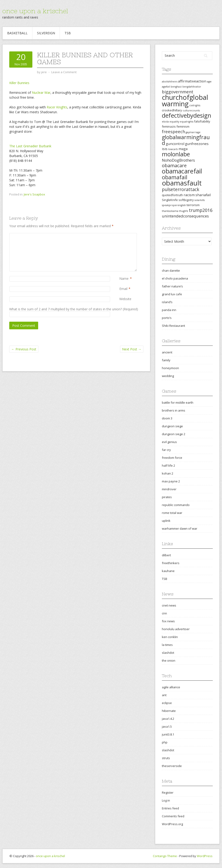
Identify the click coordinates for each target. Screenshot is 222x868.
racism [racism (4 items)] (189, 195)
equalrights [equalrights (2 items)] (187, 122)
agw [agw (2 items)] (209, 82)
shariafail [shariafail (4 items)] (203, 195)
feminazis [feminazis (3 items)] (169, 126)
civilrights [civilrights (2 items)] (195, 105)
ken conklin (170, 637)
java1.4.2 (168, 719)
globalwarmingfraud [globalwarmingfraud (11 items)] (186, 140)
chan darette (171, 270)
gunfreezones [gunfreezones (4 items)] (197, 144)
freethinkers (171, 563)
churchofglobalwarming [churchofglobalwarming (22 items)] (185, 100)
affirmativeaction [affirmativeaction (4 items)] (192, 81)
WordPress (205, 856)
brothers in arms (174, 410)
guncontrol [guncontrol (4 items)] (175, 144)
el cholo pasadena (175, 278)
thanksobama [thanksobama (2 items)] (170, 211)
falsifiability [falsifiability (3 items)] (202, 121)
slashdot (168, 653)
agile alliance (171, 687)
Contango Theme (165, 856)
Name (124, 278)
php (165, 742)
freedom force (172, 458)
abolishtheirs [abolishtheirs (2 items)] (170, 82)
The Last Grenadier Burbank (30, 146)
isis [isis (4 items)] (165, 149)
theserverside (172, 766)
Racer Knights (57, 107)
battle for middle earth (178, 403)
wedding (168, 376)
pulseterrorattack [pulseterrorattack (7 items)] (181, 189)
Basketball (17, 33)
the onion (169, 660)
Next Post (132, 349)
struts (166, 758)
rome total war (172, 513)
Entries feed (170, 808)
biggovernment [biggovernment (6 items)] (178, 92)
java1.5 (167, 726)
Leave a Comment (64, 72)
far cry (166, 450)
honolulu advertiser (176, 629)
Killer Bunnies (19, 83)
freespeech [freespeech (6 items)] (173, 131)
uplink (166, 521)
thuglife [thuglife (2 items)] (184, 211)
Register (168, 793)
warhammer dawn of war (180, 528)
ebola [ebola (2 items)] (165, 122)
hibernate (169, 711)
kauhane (168, 571)
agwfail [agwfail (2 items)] (166, 87)
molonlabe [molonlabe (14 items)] (176, 154)
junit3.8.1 (168, 734)
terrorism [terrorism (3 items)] (193, 205)
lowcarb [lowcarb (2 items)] (173, 149)
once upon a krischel (35, 11)
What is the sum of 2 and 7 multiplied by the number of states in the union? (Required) (74, 309)
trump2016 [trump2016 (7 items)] (201, 210)
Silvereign (46, 33)
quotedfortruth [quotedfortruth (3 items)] (172, 195)
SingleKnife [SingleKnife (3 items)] (170, 200)
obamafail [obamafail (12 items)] (175, 177)
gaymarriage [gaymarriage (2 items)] (193, 132)
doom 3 (167, 418)
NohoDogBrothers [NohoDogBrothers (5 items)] (178, 160)
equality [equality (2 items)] (174, 122)
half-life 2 (168, 465)
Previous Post (24, 349)
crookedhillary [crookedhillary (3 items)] (172, 110)
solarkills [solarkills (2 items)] (200, 200)
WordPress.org (172, 824)
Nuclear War (41, 93)
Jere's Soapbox (34, 194)
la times (167, 645)
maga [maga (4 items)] (183, 149)
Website (125, 299)
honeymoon (170, 368)
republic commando (176, 505)
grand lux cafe (172, 294)
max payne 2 (171, 481)
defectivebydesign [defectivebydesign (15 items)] (187, 115)
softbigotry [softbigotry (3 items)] (186, 200)
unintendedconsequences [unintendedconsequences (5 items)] (185, 216)
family (166, 360)
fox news (168, 621)
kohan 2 (168, 473)
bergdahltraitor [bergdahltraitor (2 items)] (192, 87)
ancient (167, 352)
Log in (166, 800)
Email (123, 289)
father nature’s (172, 286)
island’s (167, 302)
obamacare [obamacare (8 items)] (174, 165)
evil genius (169, 442)
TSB (68, 33)
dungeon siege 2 (174, 434)
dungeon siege (172, 426)
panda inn (169, 310)
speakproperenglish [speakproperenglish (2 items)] (174, 205)
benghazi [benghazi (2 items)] (176, 87)
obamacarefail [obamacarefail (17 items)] (182, 171)
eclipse (167, 703)
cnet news (169, 605)
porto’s (167, 318)
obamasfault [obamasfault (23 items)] (182, 183)
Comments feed (173, 816)
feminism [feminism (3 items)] (183, 126)
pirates (167, 497)
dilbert (166, 555)
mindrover (169, 489)
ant (164, 695)
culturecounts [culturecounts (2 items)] (191, 110)
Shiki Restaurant (173, 326)
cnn (164, 613)
